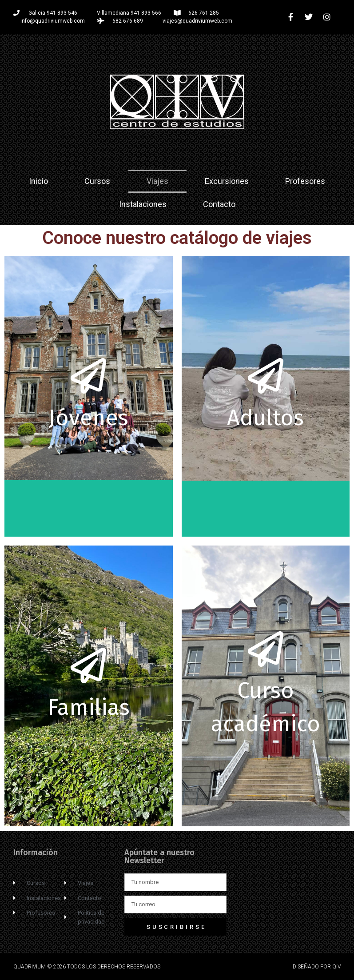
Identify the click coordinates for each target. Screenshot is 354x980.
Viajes (157, 181)
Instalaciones (143, 204)
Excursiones (227, 181)
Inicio (38, 181)
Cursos (97, 181)
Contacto (219, 204)
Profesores (305, 181)
